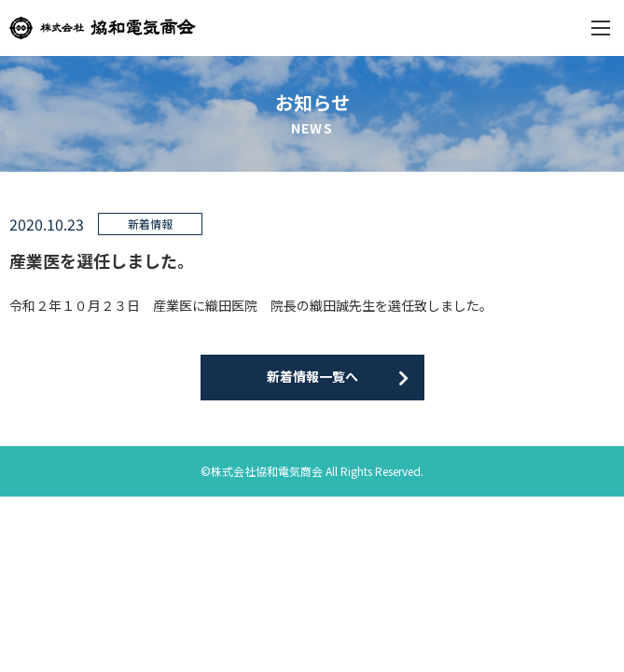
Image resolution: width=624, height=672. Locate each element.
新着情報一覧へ (312, 376)
